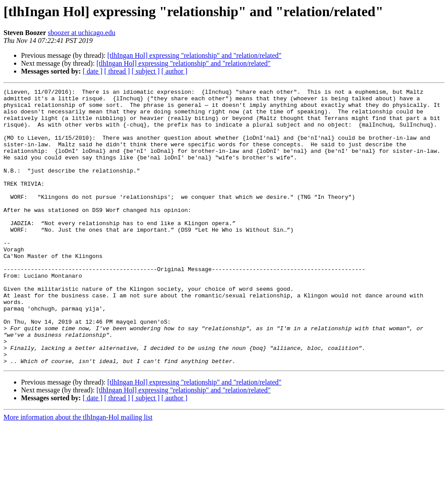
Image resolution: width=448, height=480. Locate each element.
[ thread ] (117, 71)
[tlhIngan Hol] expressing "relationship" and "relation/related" (194, 55)
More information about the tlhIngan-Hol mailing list (78, 472)
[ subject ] (146, 71)
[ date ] (93, 71)
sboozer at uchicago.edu (81, 33)
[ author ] (175, 71)
